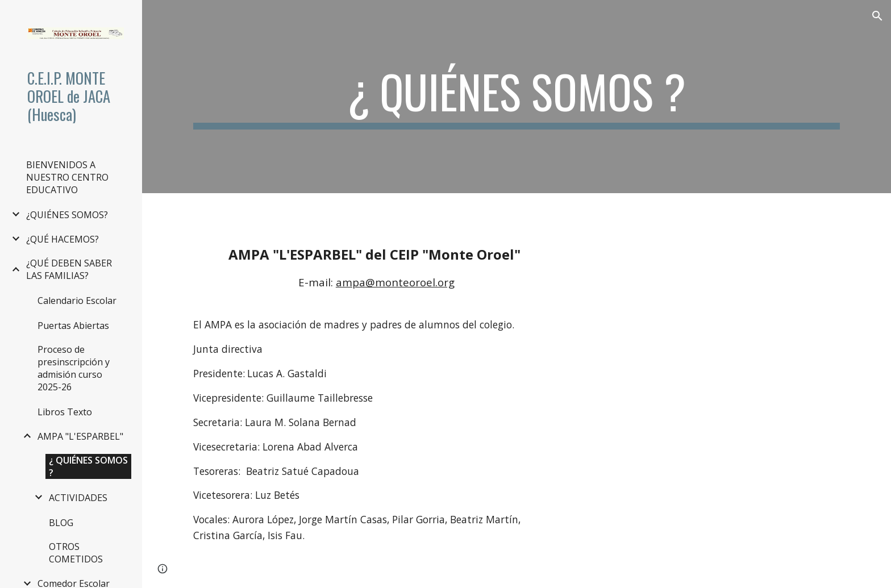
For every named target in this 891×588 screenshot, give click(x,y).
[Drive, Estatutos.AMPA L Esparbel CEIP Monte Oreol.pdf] (713, 391)
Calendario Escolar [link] (77, 301)
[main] (517, 97)
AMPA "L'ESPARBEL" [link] (80, 436)
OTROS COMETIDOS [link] (76, 553)
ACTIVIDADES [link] (78, 498)
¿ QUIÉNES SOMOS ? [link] (88, 466)
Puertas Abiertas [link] (73, 326)
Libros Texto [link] (65, 412)
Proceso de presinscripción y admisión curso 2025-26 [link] (74, 368)
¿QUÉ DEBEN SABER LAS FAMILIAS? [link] (69, 269)
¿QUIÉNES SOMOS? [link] (67, 215)
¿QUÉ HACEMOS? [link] (63, 239)
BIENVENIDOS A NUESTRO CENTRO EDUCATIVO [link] (67, 177)
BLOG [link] (61, 523)
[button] (877, 16)
